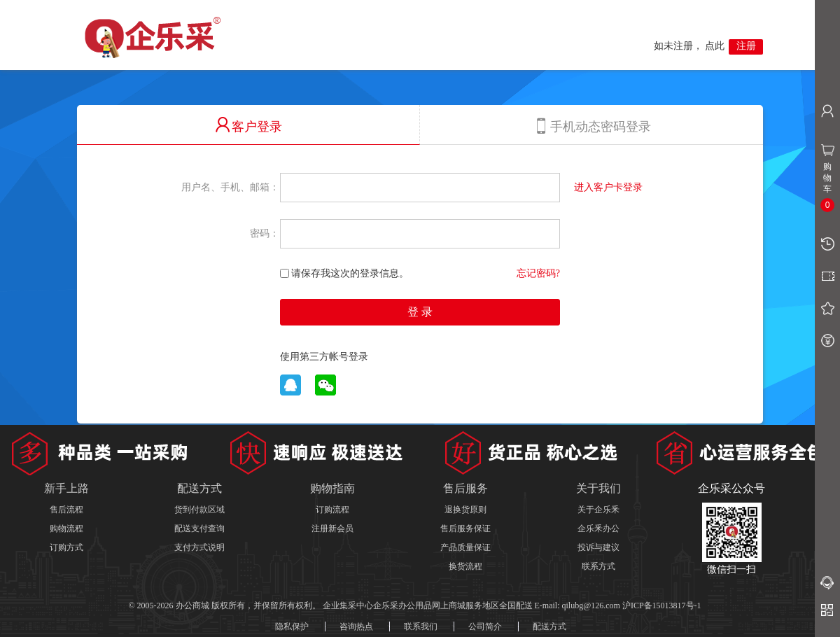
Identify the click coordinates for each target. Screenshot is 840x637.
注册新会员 (332, 528)
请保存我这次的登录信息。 (344, 273)
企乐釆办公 (598, 528)
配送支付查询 (199, 528)
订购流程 (332, 510)
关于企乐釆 (598, 510)
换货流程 (465, 566)
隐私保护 (292, 626)
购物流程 (66, 528)
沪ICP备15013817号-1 (662, 605)
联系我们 (421, 626)
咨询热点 (356, 626)
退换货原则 (465, 510)
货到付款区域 (199, 510)
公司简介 (485, 626)
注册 (746, 46)
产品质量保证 (465, 547)
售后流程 (66, 510)
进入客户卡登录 (608, 187)
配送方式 (549, 626)
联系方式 (598, 566)
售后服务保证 (465, 528)
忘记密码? (538, 273)
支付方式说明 (199, 547)
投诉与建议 (598, 547)
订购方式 (66, 547)
